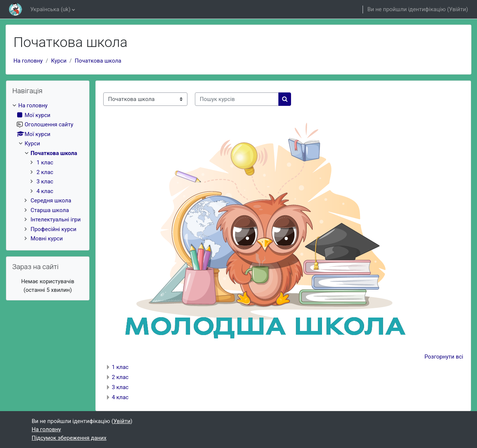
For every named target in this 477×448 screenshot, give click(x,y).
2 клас (120, 377)
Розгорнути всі (444, 357)
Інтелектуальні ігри (56, 220)
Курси (59, 61)
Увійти (458, 9)
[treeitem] (48, 172)
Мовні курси (47, 239)
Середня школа (51, 201)
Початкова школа (98, 61)
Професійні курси (53, 229)
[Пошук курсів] (237, 99)
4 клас (120, 397)
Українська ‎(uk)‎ (50, 9)
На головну (28, 61)
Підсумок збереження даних (69, 438)
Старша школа (50, 210)
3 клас (120, 387)
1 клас (120, 367)
